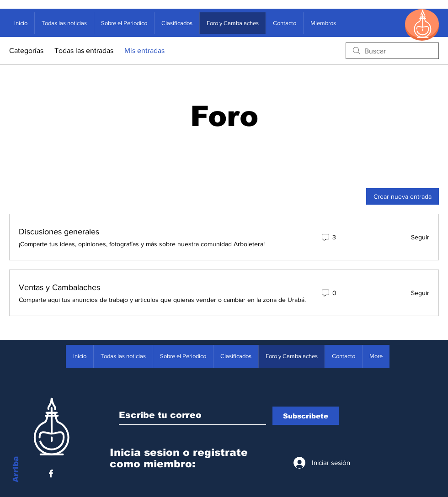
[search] (392, 51)
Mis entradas (144, 50)
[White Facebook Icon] (51, 473)
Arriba (16, 469)
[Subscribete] (306, 416)
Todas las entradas (84, 50)
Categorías (26, 50)
